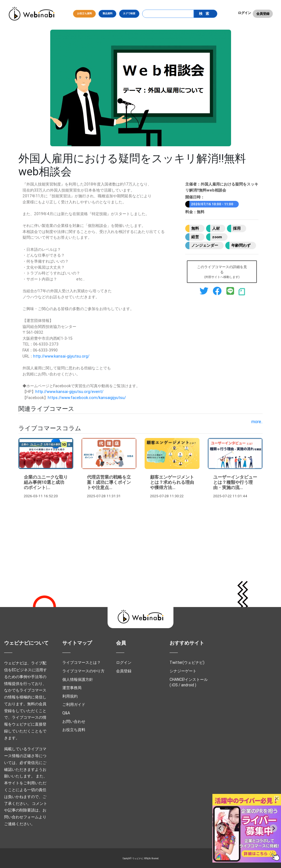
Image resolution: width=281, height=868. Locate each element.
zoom (217, 237)
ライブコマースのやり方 (83, 671)
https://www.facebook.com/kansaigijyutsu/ (87, 398)
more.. (257, 422)
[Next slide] (273, 828)
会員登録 (263, 14)
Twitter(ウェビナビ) (187, 662)
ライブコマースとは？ (82, 662)
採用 (237, 228)
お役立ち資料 (85, 13)
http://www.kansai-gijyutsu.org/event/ (69, 392)
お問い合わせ (74, 721)
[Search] (168, 14)
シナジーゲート (183, 671)
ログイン (245, 13)
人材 (216, 228)
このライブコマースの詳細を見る (222, 272)
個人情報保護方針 (78, 679)
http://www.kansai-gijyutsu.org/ (61, 356)
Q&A (66, 713)
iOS (175, 685)
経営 (195, 237)
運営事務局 (72, 688)
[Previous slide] (220, 828)
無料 (195, 228)
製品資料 (108, 13)
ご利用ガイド (74, 704)
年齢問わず (241, 245)
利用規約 (70, 696)
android (188, 685)
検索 (205, 14)
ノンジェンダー (205, 245)
